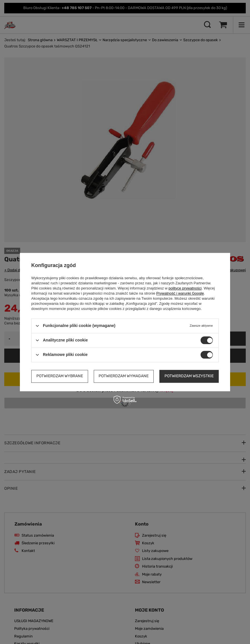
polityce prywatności (185, 288)
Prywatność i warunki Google (180, 293)
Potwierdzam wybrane (60, 376)
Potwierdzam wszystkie (189, 376)
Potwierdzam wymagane (124, 376)
